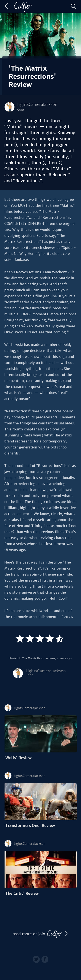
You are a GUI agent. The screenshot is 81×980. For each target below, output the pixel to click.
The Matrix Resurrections (39, 658)
